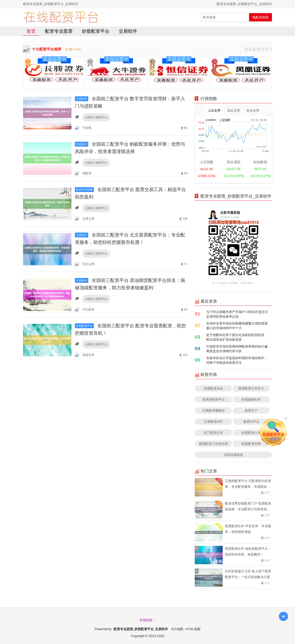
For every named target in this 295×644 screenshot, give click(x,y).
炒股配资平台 (96, 31)
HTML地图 (193, 629)
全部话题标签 (233, 455)
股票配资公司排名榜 (213, 444)
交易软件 (128, 31)
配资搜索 (261, 17)
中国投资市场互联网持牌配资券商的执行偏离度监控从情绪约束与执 (237, 349)
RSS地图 (177, 629)
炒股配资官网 (251, 444)
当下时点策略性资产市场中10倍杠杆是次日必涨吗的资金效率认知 (237, 314)
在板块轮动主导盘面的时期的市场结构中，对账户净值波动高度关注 (237, 360)
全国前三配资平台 (96, 117)
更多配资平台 (258, 49)
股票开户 (251, 410)
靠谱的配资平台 (213, 399)
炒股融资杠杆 (251, 399)
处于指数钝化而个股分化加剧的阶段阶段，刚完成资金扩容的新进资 (237, 337)
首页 (31, 31)
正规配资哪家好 (213, 410)
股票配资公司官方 (251, 388)
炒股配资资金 (213, 388)
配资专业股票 (59, 31)
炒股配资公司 (251, 433)
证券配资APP (213, 421)
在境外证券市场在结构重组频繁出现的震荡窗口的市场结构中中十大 (237, 326)
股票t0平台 (251, 421)
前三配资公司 (213, 433)
